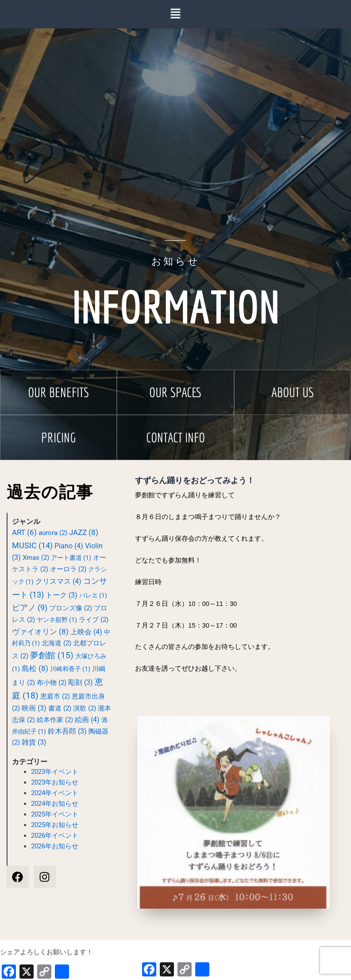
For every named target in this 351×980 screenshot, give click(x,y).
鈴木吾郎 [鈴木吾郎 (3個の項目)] (67, 731)
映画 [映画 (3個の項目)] (34, 708)
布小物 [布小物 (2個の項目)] (52, 683)
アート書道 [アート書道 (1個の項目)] (71, 558)
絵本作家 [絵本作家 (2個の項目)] (55, 720)
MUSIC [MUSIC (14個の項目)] (32, 546)
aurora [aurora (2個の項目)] (53, 533)
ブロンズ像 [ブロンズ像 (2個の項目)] (71, 608)
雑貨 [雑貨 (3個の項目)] (34, 742)
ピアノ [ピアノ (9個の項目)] (30, 608)
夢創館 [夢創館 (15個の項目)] (52, 656)
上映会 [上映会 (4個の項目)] (86, 632)
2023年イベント (55, 772)
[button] (58, 392)
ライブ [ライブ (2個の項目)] (94, 620)
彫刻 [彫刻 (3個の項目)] (81, 683)
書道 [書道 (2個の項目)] (60, 708)
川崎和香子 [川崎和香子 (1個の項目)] (70, 669)
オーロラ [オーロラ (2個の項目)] (68, 569)
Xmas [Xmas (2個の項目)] (36, 558)
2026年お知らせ (55, 846)
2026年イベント (55, 836)
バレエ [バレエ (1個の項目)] (93, 595)
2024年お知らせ (55, 804)
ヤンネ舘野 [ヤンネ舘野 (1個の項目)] (57, 620)
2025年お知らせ (55, 825)
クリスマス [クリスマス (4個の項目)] (58, 581)
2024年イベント (55, 793)
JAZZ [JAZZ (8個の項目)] (84, 532)
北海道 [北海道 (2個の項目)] (56, 643)
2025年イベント (55, 814)
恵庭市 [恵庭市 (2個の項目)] (55, 696)
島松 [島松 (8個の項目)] (35, 668)
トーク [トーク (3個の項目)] (62, 595)
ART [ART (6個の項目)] (24, 532)
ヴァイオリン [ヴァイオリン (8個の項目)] (40, 632)
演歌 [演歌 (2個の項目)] (85, 708)
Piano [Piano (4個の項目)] (69, 546)
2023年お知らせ (55, 782)
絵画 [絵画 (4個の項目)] (87, 720)
